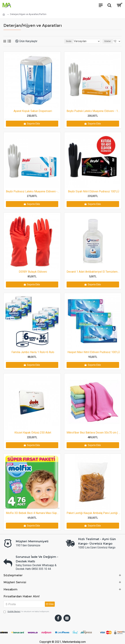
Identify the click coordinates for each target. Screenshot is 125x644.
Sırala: (69, 41)
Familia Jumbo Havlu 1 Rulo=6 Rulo (33, 352)
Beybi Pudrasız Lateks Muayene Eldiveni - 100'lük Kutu (33, 191)
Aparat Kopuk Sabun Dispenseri (33, 111)
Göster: (108, 41)
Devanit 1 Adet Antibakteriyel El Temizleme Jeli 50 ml (93, 272)
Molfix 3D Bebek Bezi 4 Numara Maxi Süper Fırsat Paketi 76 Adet (33, 513)
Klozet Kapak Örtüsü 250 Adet (33, 433)
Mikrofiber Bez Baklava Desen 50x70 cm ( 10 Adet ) (93, 433)
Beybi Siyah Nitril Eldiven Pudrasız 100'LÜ (94, 191)
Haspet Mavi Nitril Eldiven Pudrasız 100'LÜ (94, 352)
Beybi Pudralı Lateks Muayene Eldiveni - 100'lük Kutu (93, 111)
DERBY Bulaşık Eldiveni (33, 272)
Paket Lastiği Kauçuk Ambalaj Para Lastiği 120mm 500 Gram (93, 513)
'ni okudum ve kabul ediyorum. (27, 612)
